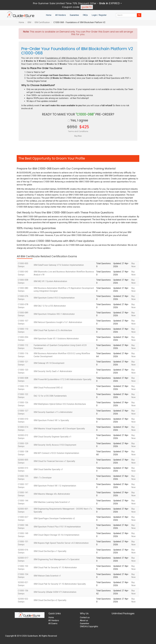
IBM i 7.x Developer (43, 478)
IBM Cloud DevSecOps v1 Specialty (50, 551)
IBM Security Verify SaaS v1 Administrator (53, 371)
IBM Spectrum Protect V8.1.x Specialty (51, 420)
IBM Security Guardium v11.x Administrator (53, 412)
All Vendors (61, 15)
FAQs (85, 15)
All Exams (53, 623)
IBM (29, 22)
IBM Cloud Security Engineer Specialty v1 (52, 437)
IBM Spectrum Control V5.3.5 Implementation (54, 298)
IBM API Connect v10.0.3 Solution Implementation (56, 453)
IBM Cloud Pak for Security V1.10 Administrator (55, 567)
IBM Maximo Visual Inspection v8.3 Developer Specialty (59, 429)
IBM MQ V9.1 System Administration (50, 281)
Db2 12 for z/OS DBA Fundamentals (50, 396)
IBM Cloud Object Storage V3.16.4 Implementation (56, 535)
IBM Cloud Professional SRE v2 (48, 388)
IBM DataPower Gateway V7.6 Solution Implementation (59, 265)
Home (49, 15)
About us (84, 620)
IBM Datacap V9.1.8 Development (49, 363)
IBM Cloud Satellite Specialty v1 (48, 469)
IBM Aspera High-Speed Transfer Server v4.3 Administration (61, 543)
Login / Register (99, 15)
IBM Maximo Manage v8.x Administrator (52, 494)
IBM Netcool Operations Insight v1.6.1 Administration (58, 322)
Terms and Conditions (78, 131)
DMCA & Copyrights (89, 626)
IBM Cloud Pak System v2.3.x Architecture (53, 330)
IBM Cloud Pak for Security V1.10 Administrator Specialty (60, 584)
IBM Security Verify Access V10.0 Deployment (55, 445)
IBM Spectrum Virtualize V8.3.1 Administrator (54, 314)
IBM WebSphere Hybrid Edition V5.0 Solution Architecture (60, 404)
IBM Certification (42, 22)
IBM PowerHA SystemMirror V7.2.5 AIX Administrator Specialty (63, 379)
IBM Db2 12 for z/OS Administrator (50, 306)
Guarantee (74, 15)
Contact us (85, 617)
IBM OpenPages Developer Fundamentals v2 (54, 518)
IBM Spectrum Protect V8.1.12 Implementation (55, 486)
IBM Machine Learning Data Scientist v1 (52, 502)
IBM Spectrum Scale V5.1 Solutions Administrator (56, 339)
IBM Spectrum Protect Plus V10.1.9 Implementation (57, 527)
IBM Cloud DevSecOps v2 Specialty (50, 600)
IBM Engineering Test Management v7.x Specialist (57, 559)
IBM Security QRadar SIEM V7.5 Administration (55, 592)
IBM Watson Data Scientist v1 (47, 576)
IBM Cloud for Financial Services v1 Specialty (54, 461)
